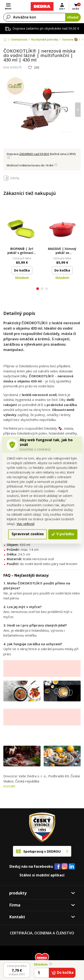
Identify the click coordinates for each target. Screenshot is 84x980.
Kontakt (9, 786)
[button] (38, 289)
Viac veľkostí (26, 524)
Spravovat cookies (28, 534)
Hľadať (73, 17)
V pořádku (63, 534)
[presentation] (78, 110)
